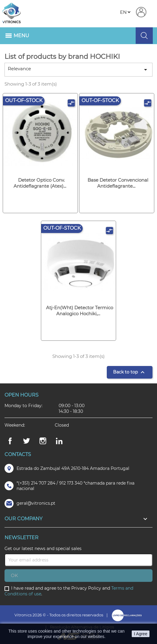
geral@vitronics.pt (36, 503)
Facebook (10, 441)
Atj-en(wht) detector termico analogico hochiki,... (80, 311)
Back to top (130, 372)
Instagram (43, 441)
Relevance (78, 70)
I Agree (140, 634)
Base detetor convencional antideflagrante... (118, 183)
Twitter (26, 441)
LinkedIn (59, 441)
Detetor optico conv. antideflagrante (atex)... (40, 183)
